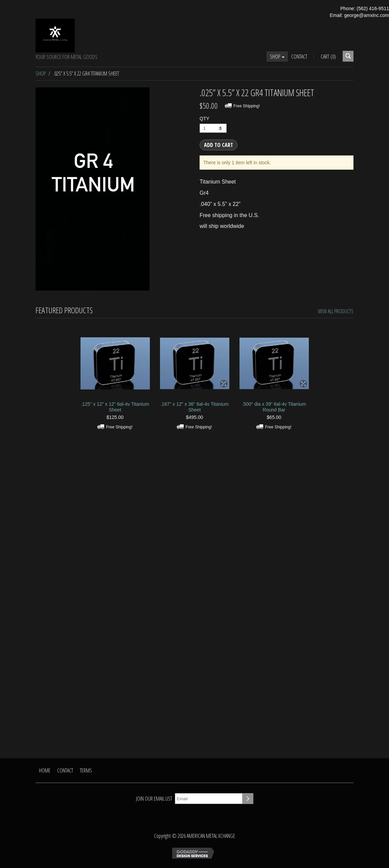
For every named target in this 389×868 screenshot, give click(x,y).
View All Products (336, 311)
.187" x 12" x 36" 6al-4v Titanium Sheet (194, 407)
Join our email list (154, 799)
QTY (204, 119)
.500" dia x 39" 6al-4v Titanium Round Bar (274, 407)
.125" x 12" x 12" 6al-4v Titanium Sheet (115, 407)
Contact (299, 57)
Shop (277, 57)
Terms (86, 770)
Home (45, 770)
